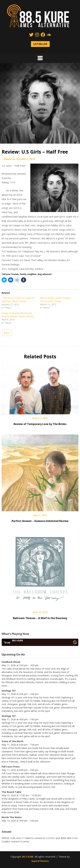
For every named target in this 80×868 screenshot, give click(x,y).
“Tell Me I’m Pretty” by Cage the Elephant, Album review (18, 300)
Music (7, 333)
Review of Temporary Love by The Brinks (40, 424)
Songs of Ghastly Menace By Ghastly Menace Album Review (18, 315)
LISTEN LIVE (40, 44)
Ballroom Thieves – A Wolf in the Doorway (40, 618)
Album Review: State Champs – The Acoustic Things (56, 300)
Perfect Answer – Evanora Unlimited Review (40, 521)
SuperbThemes (40, 861)
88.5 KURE (28, 857)
